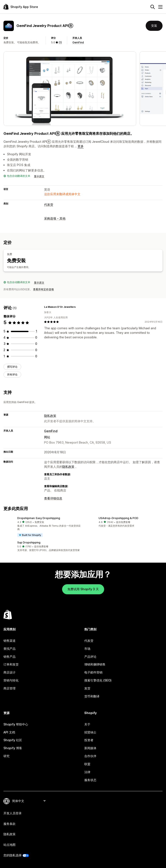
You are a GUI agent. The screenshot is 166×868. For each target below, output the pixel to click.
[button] (42, 527)
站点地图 (10, 845)
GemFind (78, 42)
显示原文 (39, 176)
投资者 (89, 740)
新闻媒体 (90, 748)
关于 (87, 724)
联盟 (87, 764)
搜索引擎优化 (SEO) (98, 680)
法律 (87, 772)
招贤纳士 (90, 732)
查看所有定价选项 (43, 289)
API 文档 (9, 732)
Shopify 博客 (13, 748)
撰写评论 (12, 367)
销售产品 (10, 657)
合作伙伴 (90, 756)
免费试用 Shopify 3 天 (83, 589)
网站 (47, 437)
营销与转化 (11, 680)
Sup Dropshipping (29, 542)
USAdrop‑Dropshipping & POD (118, 518)
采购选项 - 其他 (55, 218)
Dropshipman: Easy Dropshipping (39, 518)
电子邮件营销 (93, 672)
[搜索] (153, 7)
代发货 (49, 205)
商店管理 (10, 688)
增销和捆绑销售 (95, 664)
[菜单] (160, 7)
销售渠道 (10, 641)
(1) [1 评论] (60, 42)
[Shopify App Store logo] (21, 7)
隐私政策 (50, 415)
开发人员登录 (13, 813)
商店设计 (10, 672)
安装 (154, 26)
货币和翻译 (92, 696)
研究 (6, 756)
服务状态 (90, 780)
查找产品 (10, 649)
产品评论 (90, 657)
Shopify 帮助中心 (16, 724)
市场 (87, 649)
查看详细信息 (53, 498)
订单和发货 (11, 664)
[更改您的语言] (29, 801)
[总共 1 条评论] (36, 331)
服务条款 (10, 824)
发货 (87, 688)
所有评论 (12, 374)
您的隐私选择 (13, 855)
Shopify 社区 (13, 740)
